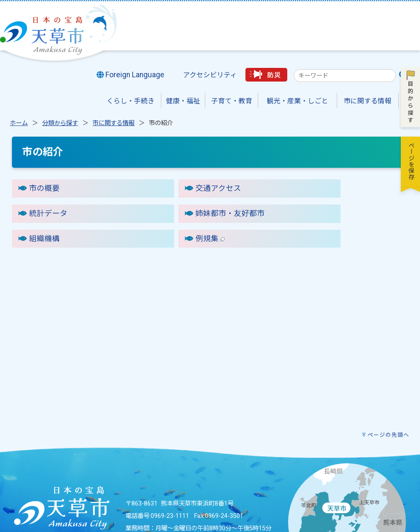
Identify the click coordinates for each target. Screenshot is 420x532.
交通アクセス (218, 188)
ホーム (19, 123)
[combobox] (345, 76)
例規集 (210, 239)
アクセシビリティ (210, 75)
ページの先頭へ (388, 435)
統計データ (48, 213)
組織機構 (44, 239)
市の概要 (44, 188)
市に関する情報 (114, 123)
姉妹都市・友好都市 (230, 213)
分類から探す (60, 123)
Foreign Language (131, 75)
